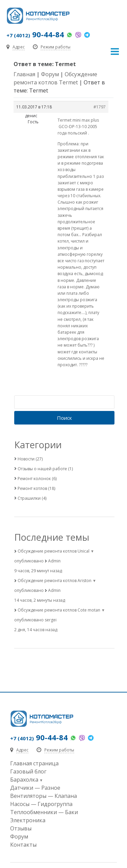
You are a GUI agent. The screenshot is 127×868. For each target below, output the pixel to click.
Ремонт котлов (32, 488)
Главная (24, 74)
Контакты (23, 845)
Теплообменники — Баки (44, 812)
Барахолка (24, 780)
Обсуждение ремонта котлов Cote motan (59, 610)
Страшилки (29, 498)
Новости (26, 459)
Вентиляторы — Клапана (44, 796)
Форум (50, 74)
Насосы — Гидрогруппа (41, 804)
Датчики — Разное (35, 788)
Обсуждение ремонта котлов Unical (54, 551)
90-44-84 (35, 34)
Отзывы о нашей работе (42, 469)
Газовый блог (28, 771)
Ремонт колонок (34, 479)
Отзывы (21, 828)
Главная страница (34, 763)
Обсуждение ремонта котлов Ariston (55, 581)
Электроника (28, 820)
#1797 (100, 107)
